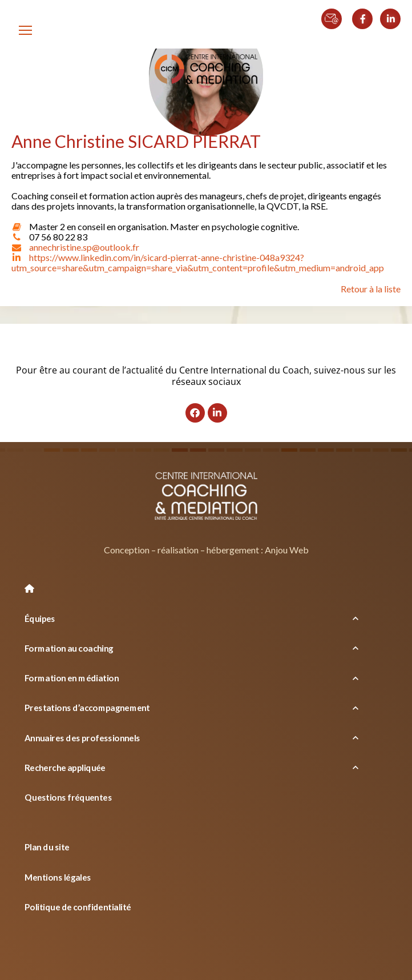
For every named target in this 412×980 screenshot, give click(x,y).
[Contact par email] (336, 12)
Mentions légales (58, 877)
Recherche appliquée (66, 768)
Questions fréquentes (68, 797)
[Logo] (206, 70)
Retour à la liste (371, 289)
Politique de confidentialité (78, 907)
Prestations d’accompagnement (88, 708)
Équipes (40, 618)
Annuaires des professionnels (83, 737)
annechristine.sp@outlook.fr (84, 247)
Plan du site (47, 847)
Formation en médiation (72, 678)
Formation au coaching (69, 648)
